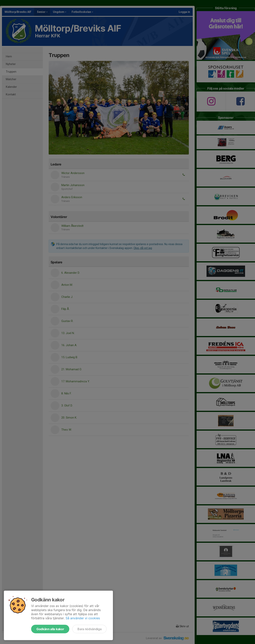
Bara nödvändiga (89, 629)
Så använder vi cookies (83, 618)
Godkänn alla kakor (50, 629)
